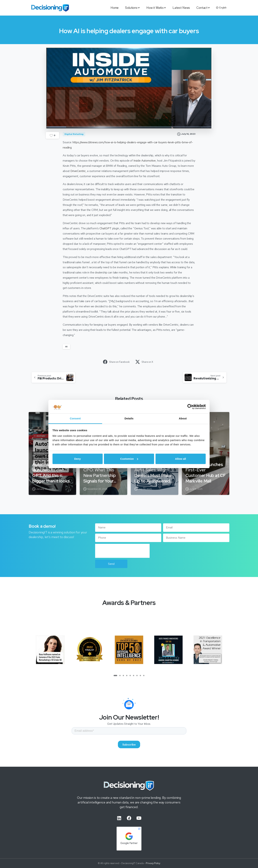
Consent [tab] (75, 418)
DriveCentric (78, 171)
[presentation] (122, 551)
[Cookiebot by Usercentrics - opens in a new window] (190, 407)
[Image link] (129, 786)
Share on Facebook (116, 362)
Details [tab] (129, 418)
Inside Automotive (145, 161)
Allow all (181, 459)
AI (66, 347)
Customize (129, 459)
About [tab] (183, 418)
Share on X (144, 362)
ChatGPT (105, 228)
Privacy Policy (153, 865)
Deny (77, 459)
